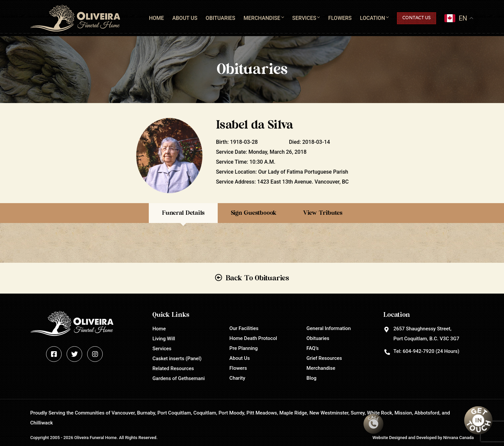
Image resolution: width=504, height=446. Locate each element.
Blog (311, 378)
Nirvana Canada (459, 438)
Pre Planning (243, 348)
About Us (185, 18)
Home (156, 18)
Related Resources (173, 368)
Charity (237, 378)
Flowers (340, 18)
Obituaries (221, 18)
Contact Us (417, 18)
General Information (329, 328)
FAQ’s (313, 348)
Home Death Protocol (253, 338)
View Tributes (323, 213)
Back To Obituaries (257, 278)
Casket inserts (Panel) (177, 359)
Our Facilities (244, 328)
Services (304, 18)
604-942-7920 (418, 351)
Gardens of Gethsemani (179, 378)
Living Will (164, 339)
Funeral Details (183, 213)
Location (372, 18)
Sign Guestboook (254, 213)
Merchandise (262, 18)
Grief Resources (324, 358)
